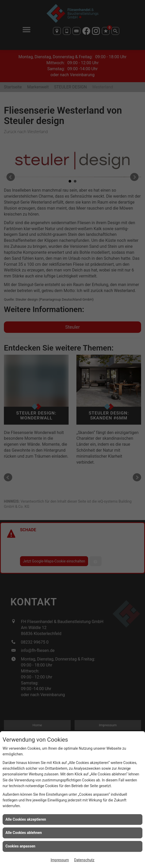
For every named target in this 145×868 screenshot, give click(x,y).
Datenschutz (84, 860)
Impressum (60, 860)
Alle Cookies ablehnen (24, 833)
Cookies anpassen (20, 846)
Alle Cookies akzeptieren (26, 819)
